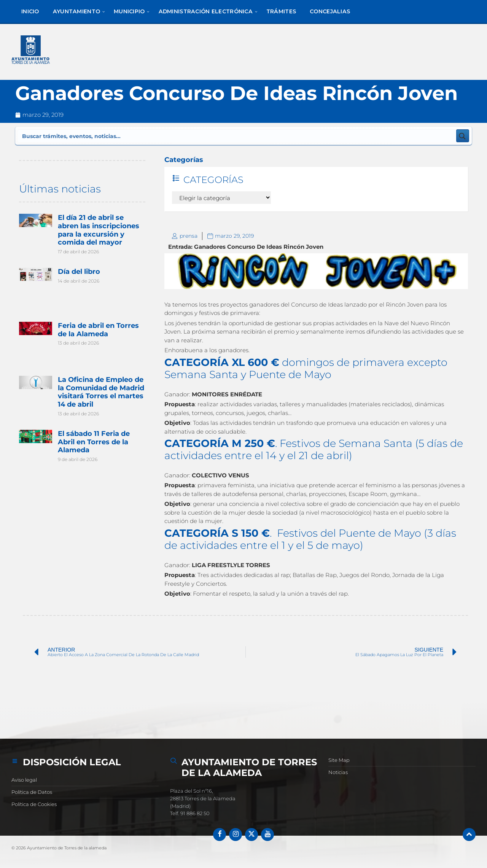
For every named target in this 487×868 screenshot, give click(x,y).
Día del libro (79, 271)
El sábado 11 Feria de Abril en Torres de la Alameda (93, 440)
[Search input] (117, 136)
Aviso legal (24, 780)
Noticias (338, 772)
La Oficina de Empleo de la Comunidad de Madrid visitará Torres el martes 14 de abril (101, 390)
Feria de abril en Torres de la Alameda (98, 329)
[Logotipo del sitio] (32, 51)
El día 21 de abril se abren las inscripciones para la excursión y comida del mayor (98, 230)
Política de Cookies (34, 804)
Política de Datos (32, 792)
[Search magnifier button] (463, 136)
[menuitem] (30, 11)
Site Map (339, 760)
